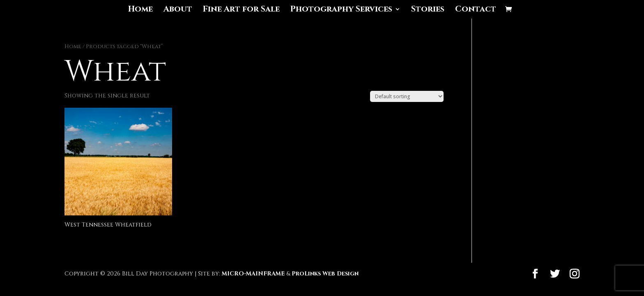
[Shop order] (407, 96)
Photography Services (341, 10)
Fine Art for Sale (241, 10)
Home (140, 10)
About (178, 10)
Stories (428, 10)
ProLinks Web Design (325, 274)
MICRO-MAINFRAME (253, 274)
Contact (476, 10)
